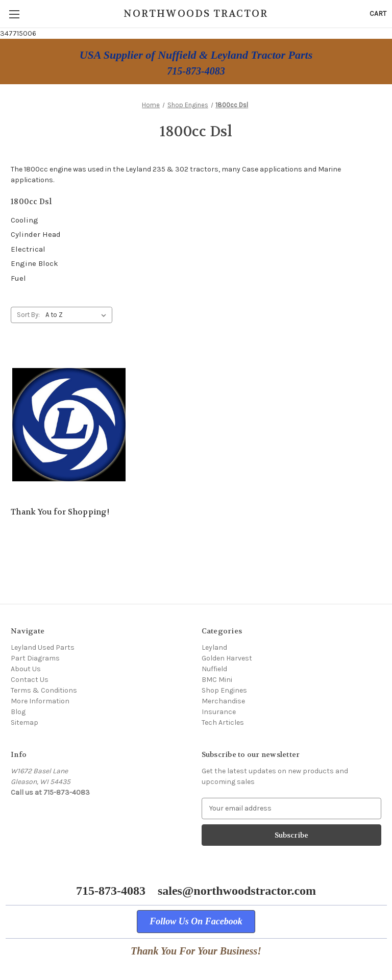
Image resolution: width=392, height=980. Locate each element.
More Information (40, 701)
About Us (26, 669)
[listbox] (78, 315)
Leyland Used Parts (43, 647)
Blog (18, 712)
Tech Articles (223, 722)
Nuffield (214, 669)
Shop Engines (224, 690)
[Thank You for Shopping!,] (69, 424)
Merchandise (223, 701)
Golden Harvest (227, 658)
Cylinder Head (36, 234)
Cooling (24, 220)
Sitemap (24, 722)
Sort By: (28, 315)
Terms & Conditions (44, 690)
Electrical (28, 249)
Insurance (219, 712)
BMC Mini (217, 680)
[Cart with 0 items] (378, 14)
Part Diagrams (35, 658)
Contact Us (30, 680)
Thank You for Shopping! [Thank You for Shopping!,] (60, 512)
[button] (196, 922)
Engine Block (34, 263)
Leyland (214, 647)
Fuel (18, 278)
